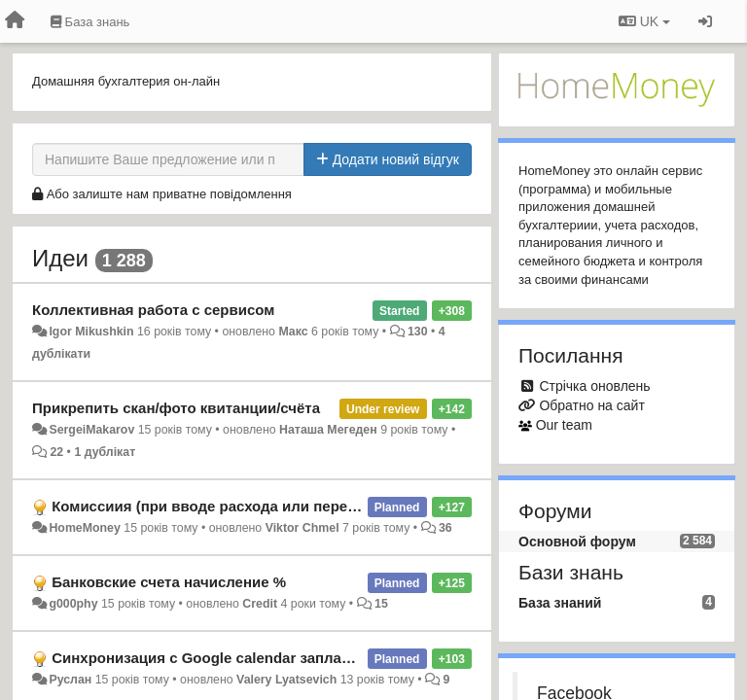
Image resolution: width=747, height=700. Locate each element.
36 (445, 528)
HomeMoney (84, 528)
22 (56, 452)
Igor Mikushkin (91, 332)
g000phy (73, 604)
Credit (260, 604)
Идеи (60, 258)
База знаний (560, 603)
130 (418, 332)
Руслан (70, 680)
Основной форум (577, 542)
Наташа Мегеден (328, 430)
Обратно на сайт (591, 405)
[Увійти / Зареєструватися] (705, 21)
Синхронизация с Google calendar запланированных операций (279, 658)
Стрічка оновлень (594, 386)
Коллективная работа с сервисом (153, 310)
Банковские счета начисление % (169, 582)
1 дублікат (105, 452)
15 (381, 604)
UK (644, 21)
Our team (564, 425)
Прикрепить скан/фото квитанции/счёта (176, 408)
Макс (293, 332)
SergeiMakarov (91, 430)
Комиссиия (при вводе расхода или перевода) (219, 506)
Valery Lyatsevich (286, 680)
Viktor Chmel (302, 528)
